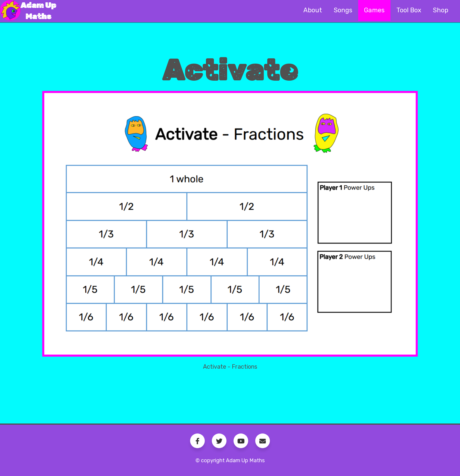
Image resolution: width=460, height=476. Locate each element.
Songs (343, 10)
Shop (441, 10)
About (313, 10)
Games (374, 10)
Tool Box (409, 10)
